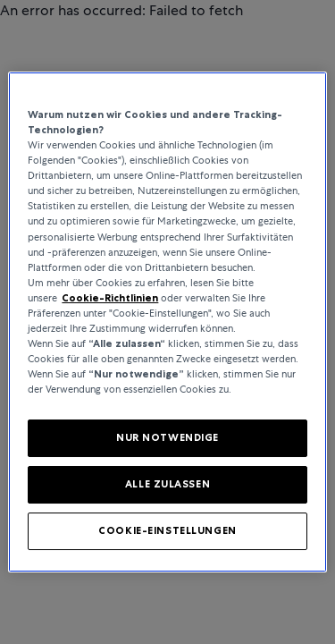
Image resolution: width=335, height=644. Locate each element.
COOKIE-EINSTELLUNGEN (167, 530)
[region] (167, 322)
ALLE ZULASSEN (167, 484)
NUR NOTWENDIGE (167, 437)
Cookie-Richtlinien (110, 298)
